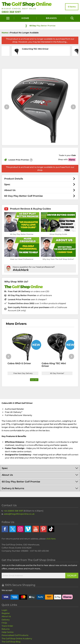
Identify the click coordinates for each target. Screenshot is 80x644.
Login (4, 610)
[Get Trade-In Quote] (58, 155)
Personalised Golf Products (15, 635)
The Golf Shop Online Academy (17, 638)
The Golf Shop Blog (11, 642)
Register (6, 613)
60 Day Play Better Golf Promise (24, 196)
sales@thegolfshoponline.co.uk (19, 514)
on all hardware (30, 295)
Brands (51, 18)
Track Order (7, 626)
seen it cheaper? (27, 299)
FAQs (4, 623)
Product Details (14, 179)
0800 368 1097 (11, 12)
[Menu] (8, 18)
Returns (6, 629)
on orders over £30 (29, 291)
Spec (7, 184)
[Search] (72, 18)
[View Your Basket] (72, 7)
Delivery (6, 620)
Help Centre (8, 632)
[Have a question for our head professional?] (40, 268)
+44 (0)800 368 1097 (13, 511)
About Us (10, 190)
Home (25, 18)
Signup (72, 576)
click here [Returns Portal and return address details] (51, 539)
